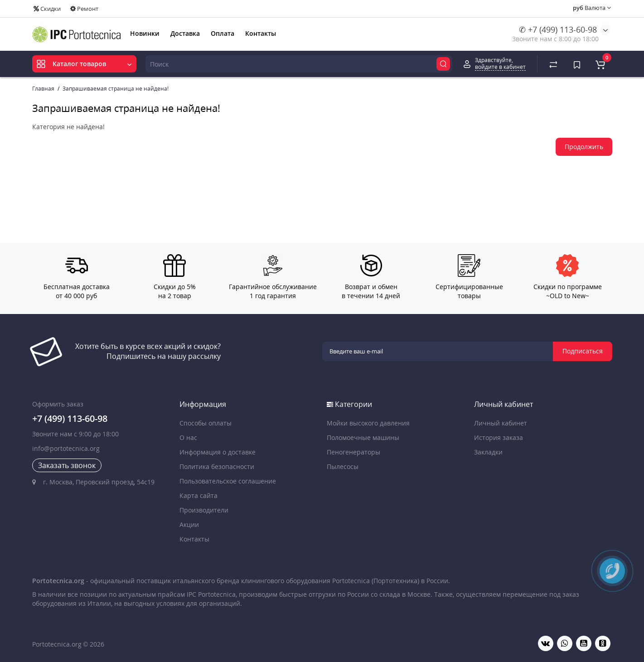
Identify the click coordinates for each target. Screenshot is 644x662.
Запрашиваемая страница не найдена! (116, 89)
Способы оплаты (206, 423)
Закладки (488, 452)
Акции (189, 524)
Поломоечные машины (363, 437)
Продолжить (584, 147)
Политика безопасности (217, 466)
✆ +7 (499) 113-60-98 (558, 29)
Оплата (223, 33)
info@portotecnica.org (66, 448)
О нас (188, 437)
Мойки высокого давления (368, 423)
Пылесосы (343, 466)
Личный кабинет (501, 423)
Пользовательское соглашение (228, 481)
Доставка (185, 33)
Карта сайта (199, 495)
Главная (43, 89)
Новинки (145, 33)
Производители (204, 510)
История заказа (499, 437)
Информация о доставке (218, 452)
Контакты (261, 33)
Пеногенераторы (353, 452)
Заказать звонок (67, 465)
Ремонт (84, 9)
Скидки (47, 9)
